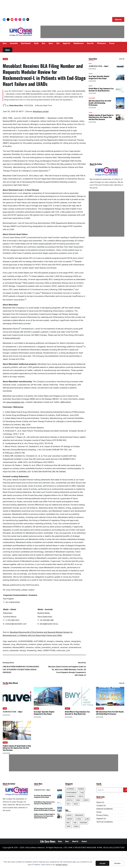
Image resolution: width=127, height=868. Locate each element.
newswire (30, 647)
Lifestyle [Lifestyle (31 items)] (70, 800)
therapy (23, 650)
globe (40, 644)
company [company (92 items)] (70, 819)
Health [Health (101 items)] (81, 796)
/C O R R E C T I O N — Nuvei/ (99, 66)
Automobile (92, 98)
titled (40, 650)
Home (99, 812)
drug (13, 644)
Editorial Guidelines (105, 809)
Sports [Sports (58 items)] (86, 800)
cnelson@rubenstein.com (16, 624)
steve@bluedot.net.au (49, 624)
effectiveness (22, 644)
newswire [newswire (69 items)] (83, 823)
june (60, 644)
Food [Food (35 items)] (82, 793)
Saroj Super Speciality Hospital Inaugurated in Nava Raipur (99, 77)
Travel (90, 112)
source (6, 650)
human (55, 644)
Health (5, 59)
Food (90, 63)
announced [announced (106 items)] (79, 815)
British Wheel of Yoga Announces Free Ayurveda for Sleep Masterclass (101, 90)
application (13, 641)
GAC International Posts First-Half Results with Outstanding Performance (100, 103)
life (71, 644)
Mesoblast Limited (41, 111)
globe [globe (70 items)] (87, 819)
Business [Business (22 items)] (81, 789)
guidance (47, 644)
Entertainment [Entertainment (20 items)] (72, 793)
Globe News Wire (16, 105)
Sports (91, 86)
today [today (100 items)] (69, 826)
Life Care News (48, 841)
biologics (51, 641)
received (64, 647)
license (66, 644)
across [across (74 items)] (69, 815)
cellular (67, 641)
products (55, 647)
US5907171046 (49, 650)
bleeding (59, 641)
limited (77, 644)
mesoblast (7, 647)
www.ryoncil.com (12, 338)
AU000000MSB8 (25, 641)
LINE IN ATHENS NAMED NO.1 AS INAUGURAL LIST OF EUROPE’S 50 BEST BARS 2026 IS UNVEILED (21, 669)
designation (76, 641)
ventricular (61, 650)
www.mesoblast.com (15, 402)
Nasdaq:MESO (18, 647)
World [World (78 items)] (76, 826)
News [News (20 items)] (78, 800)
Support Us (101, 819)
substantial (14, 650)
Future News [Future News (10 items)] (71, 796)
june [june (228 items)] (75, 823)
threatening (32, 650)
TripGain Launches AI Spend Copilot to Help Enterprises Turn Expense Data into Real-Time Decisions (101, 117)
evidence (32, 644)
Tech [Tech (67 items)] (68, 804)
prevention (46, 647)
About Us (100, 802)
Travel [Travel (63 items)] (76, 804)
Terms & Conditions (105, 822)
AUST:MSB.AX (40, 641)
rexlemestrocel (75, 647)
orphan (38, 647)
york (68, 650)
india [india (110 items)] (68, 823)
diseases (6, 644)
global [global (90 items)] (79, 819)
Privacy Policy (102, 815)
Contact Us (101, 805)
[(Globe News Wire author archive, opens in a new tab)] (4, 107)
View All (122, 59)
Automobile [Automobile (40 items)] (70, 789)
